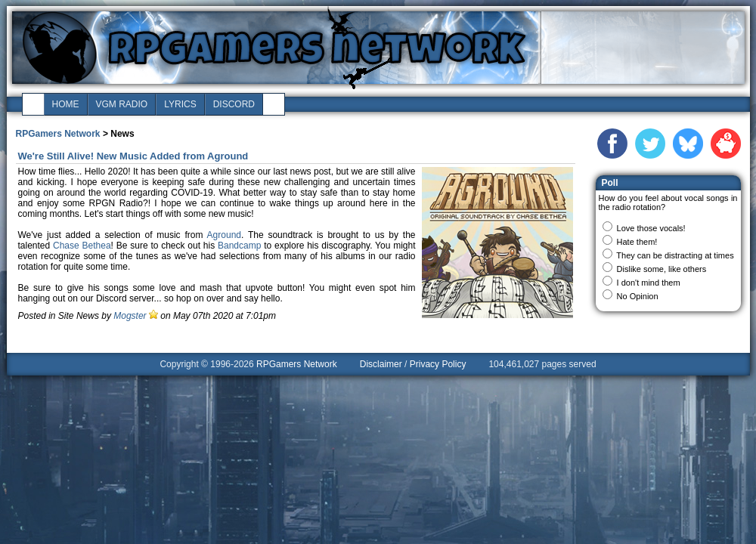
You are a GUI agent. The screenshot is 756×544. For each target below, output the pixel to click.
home (66, 104)
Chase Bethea (82, 246)
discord (234, 104)
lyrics (180, 104)
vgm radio (122, 104)
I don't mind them (649, 283)
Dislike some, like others (662, 269)
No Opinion (638, 296)
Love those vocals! (651, 228)
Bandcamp (239, 246)
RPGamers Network (58, 134)
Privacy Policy (438, 364)
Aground (224, 235)
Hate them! (637, 242)
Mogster (130, 316)
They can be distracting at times (675, 255)
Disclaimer (381, 364)
